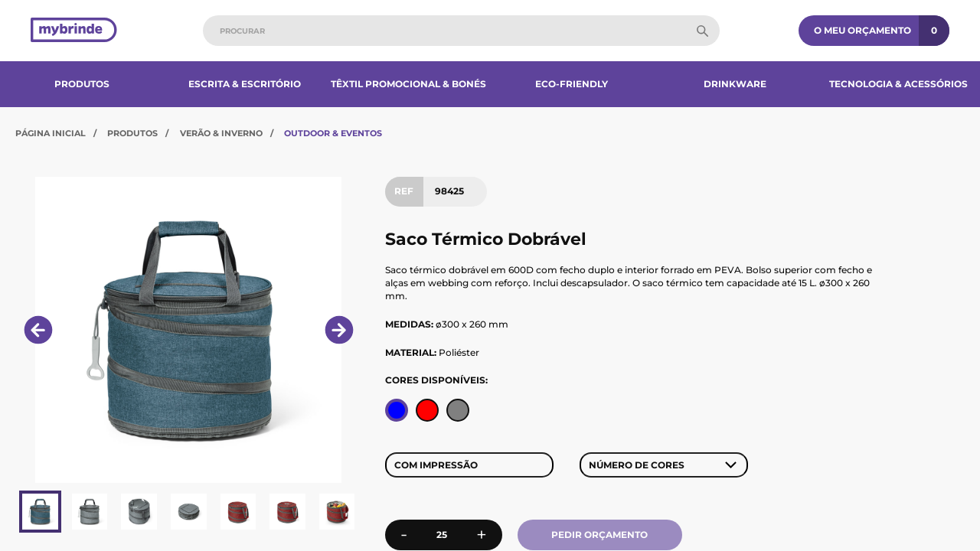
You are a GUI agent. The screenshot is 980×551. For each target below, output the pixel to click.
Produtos (82, 84)
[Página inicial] (74, 31)
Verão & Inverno (221, 133)
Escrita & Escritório (245, 84)
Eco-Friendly (572, 84)
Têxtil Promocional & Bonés (408, 84)
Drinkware (735, 84)
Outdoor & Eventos (333, 133)
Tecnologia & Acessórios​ (898, 84)
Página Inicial (51, 133)
